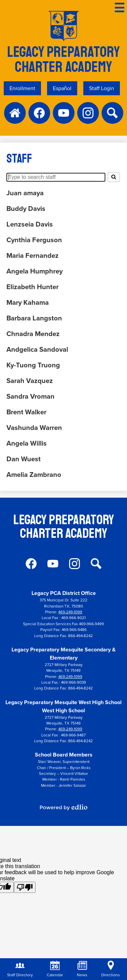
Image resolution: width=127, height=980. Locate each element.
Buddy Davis (26, 209)
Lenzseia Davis (30, 224)
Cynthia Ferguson (34, 240)
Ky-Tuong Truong (33, 365)
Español (62, 88)
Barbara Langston (34, 318)
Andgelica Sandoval (37, 349)
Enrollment (22, 88)
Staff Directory (20, 969)
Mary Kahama (28, 302)
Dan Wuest (24, 459)
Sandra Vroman (30, 396)
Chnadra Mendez (33, 334)
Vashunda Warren (34, 428)
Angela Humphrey (35, 271)
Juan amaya (25, 193)
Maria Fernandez (33, 255)
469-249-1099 (70, 612)
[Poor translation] (25, 887)
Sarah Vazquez (30, 381)
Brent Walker (26, 412)
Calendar (55, 969)
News (82, 969)
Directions (111, 969)
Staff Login (102, 88)
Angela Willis (27, 443)
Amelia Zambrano (34, 475)
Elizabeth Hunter (33, 287)
